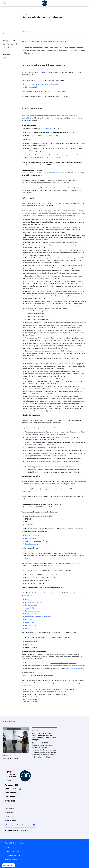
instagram (28, 823)
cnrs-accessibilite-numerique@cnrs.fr (63, 662)
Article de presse (31, 627)
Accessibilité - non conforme (15, 842)
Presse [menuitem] (7, 804)
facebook (23, 823)
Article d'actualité (31, 624)
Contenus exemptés (28, 490)
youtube (34, 823)
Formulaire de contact (33, 610)
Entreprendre (30, 618)
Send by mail (4, 47)
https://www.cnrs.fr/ (59, 91)
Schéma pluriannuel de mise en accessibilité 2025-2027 (44, 84)
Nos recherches (31, 613)
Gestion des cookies (12, 850)
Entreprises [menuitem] (9, 811)
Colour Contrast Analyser (34, 534)
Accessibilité (30, 607)
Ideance (47, 128)
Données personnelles (13, 854)
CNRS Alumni (10, 795)
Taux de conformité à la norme (50, 157)
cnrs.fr (46, 73)
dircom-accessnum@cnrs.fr (75, 668)
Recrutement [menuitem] (10, 808)
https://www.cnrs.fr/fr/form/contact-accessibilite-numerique (65, 665)
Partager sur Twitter (8, 44)
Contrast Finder (31, 537)
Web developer (30, 543)
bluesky (6, 823)
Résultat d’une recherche (34, 601)
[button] (9, 865)
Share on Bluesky (4, 44)
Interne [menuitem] (7, 815)
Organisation (30, 621)
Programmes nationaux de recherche (38, 616)
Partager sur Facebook (16, 44)
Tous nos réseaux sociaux (12, 829)
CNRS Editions (11, 792)
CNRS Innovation (12, 788)
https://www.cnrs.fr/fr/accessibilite (8, 47)
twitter (12, 823)
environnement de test (50, 564)
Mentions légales (31, 604)
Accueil (25, 15)
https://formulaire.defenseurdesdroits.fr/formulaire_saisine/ (44, 691)
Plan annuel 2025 (31, 87)
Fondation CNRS (11, 784)
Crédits (8, 846)
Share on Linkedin (12, 44)
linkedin (17, 823)
